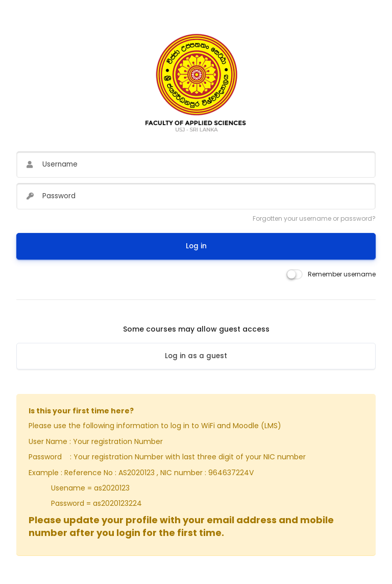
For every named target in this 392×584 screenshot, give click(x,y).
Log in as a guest (196, 356)
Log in (196, 246)
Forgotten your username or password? (314, 218)
